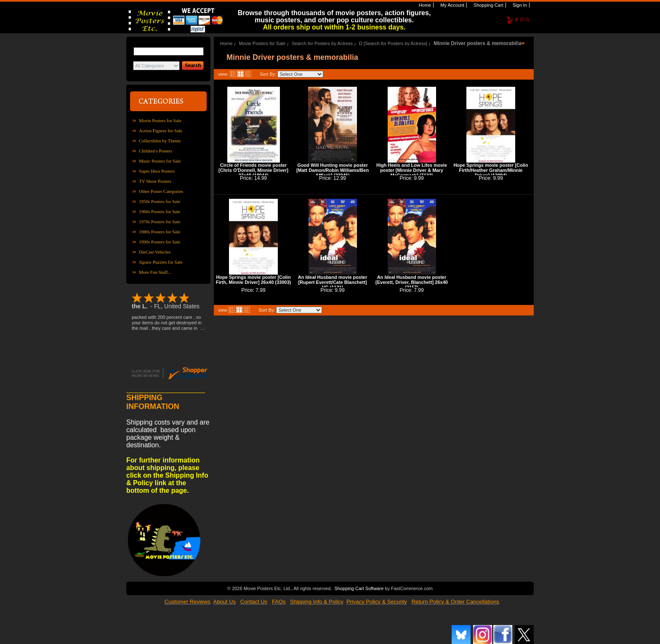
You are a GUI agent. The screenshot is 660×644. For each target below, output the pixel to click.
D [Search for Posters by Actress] (393, 43)
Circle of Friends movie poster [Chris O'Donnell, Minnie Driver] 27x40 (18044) (253, 170)
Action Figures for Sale (161, 131)
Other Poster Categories (161, 191)
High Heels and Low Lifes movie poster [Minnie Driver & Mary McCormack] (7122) (412, 170)
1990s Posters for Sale (160, 242)
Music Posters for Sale (160, 161)
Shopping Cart (488, 5)
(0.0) (522, 19)
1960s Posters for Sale (160, 211)
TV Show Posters (155, 181)
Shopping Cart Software (359, 588)
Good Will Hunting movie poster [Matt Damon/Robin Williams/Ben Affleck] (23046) (333, 170)
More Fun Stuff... (155, 272)
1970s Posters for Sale (160, 222)
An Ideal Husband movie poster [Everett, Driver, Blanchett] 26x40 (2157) (412, 282)
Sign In (519, 5)
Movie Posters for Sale (160, 120)
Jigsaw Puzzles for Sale (161, 262)
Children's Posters (156, 151)
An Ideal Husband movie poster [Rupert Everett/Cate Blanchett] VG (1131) (333, 282)
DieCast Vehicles (155, 252)
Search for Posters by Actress (322, 43)
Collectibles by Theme (160, 141)
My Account (452, 5)
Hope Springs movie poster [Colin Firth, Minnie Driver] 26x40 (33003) (254, 280)
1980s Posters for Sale (160, 232)
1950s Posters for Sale (160, 201)
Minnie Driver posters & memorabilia (478, 43)
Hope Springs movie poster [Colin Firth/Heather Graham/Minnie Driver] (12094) (491, 170)
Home (424, 5)
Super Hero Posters (157, 171)
